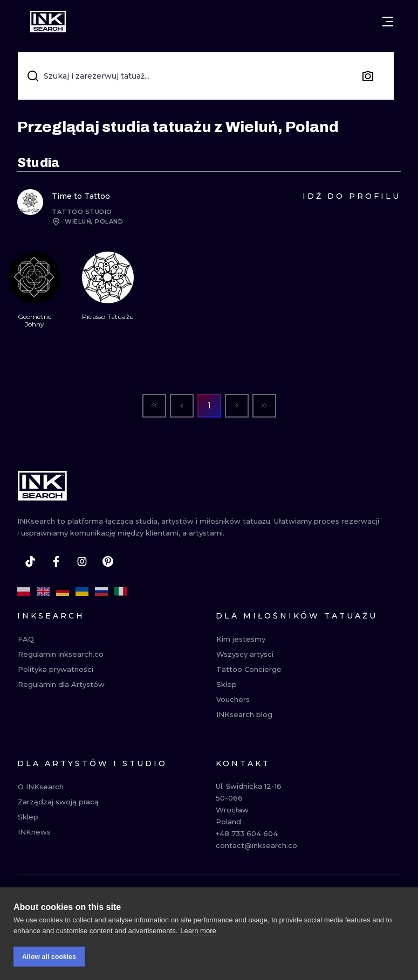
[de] (63, 592)
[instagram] (82, 561)
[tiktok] (30, 561)
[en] (43, 592)
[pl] (24, 592)
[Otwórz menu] (388, 22)
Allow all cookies (49, 957)
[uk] (82, 592)
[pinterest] (108, 561)
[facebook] (56, 561)
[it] (121, 592)
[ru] (101, 592)
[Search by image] (368, 76)
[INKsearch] (48, 22)
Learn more (198, 931)
